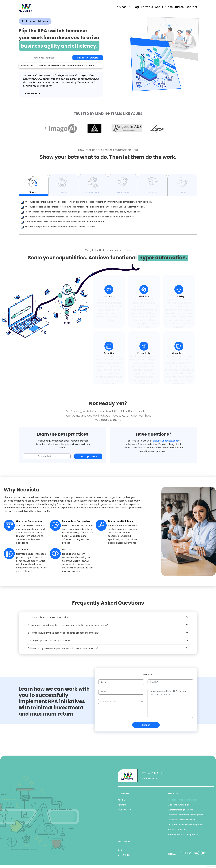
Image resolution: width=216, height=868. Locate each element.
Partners (147, 7)
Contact (191, 7)
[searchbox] (121, 703)
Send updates (88, 458)
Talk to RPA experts (88, 58)
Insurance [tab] (153, 187)
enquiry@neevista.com (165, 443)
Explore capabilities (35, 21)
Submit (146, 727)
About (159, 7)
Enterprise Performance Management (186, 817)
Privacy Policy (124, 812)
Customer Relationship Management (186, 826)
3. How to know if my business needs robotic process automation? (108, 635)
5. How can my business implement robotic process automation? (108, 650)
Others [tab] (182, 187)
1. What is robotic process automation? (108, 619)
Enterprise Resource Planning (182, 822)
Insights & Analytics (177, 831)
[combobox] (121, 703)
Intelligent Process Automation (183, 802)
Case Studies (174, 7)
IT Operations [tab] (93, 187)
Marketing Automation (179, 807)
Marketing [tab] (63, 187)
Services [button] (121, 7)
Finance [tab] (34, 186)
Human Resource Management (183, 836)
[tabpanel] (108, 217)
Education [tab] (123, 187)
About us (122, 802)
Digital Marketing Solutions (180, 812)
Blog (136, 7)
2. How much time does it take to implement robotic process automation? (108, 627)
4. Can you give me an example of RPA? (108, 642)
